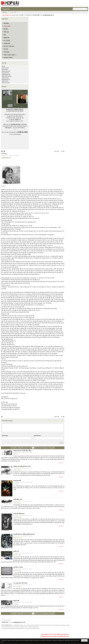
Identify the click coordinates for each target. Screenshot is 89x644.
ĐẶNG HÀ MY (5, 68)
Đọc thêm (61, 463)
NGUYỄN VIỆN (17, 555)
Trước (58, 151)
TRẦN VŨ (16, 454)
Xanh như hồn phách (19, 514)
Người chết (16, 601)
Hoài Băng (16, 604)
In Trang (2, 417)
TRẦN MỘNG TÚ (6, 158)
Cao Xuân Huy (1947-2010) (20, 583)
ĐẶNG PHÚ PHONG (7, 76)
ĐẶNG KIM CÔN (6, 71)
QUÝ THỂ (16, 484)
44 (31, 448)
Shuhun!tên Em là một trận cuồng (22, 451)
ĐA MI (3, 66)
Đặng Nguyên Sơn (6, 75)
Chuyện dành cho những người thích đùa (24, 534)
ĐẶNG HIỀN (5, 70)
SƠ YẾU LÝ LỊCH (18, 567)
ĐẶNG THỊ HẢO (6, 83)
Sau (62, 151)
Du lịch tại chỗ (17, 481)
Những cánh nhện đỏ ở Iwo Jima (22, 466)
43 (28, 448)
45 (33, 448)
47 (38, 448)
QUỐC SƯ (16, 551)
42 (25, 448)
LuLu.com (24, 124)
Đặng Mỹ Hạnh (5, 73)
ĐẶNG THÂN (5, 81)
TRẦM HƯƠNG (17, 470)
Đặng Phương (5, 78)
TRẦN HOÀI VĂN (18, 538)
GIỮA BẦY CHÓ (18, 499)
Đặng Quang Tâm (6, 80)
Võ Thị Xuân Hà (17, 503)
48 (41, 448)
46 (36, 448)
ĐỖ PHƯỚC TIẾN (18, 517)
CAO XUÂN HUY (18, 587)
